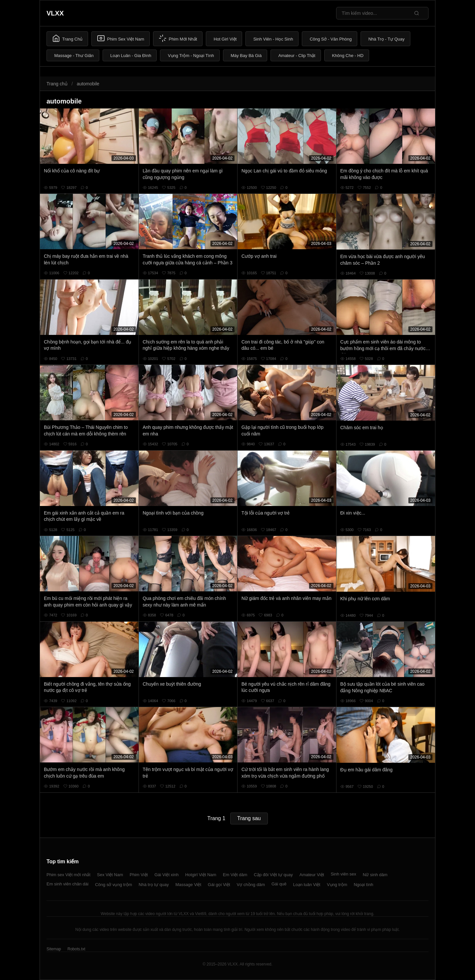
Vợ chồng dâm (251, 885)
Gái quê (279, 884)
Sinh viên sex (343, 874)
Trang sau (249, 818)
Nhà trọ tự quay (154, 885)
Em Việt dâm (235, 875)
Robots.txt (76, 949)
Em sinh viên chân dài (67, 884)
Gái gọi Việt (219, 885)
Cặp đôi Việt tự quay (273, 875)
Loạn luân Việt (307, 885)
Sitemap (54, 949)
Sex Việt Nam (110, 875)
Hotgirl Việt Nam (201, 875)
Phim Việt (139, 875)
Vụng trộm (337, 885)
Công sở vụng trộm (113, 885)
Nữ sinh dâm (375, 875)
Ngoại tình (363, 885)
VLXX (55, 13)
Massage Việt (188, 885)
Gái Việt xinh (166, 875)
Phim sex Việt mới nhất (68, 875)
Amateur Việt (312, 875)
